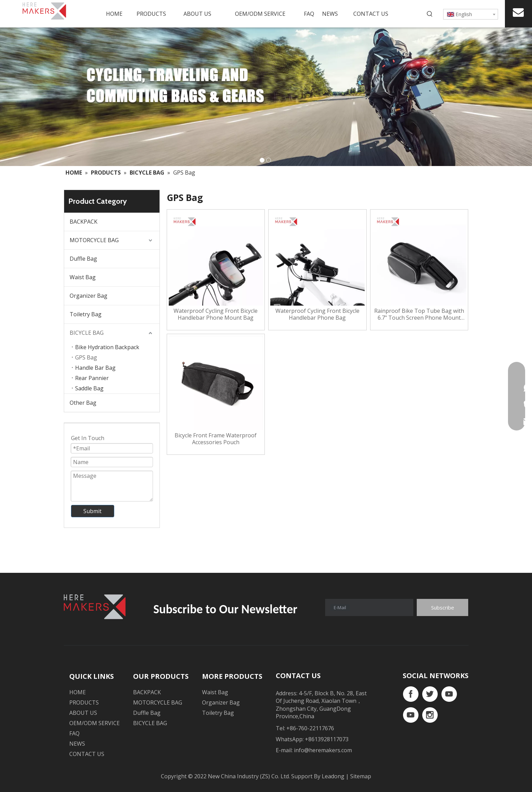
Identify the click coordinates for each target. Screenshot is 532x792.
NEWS (77, 744)
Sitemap (361, 776)
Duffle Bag (83, 259)
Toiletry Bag (86, 314)
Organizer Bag (88, 296)
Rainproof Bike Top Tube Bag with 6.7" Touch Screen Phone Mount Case (419, 314)
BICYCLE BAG (87, 333)
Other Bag (83, 403)
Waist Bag (83, 277)
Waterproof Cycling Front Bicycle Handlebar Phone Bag (317, 314)
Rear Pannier (92, 378)
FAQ (74, 733)
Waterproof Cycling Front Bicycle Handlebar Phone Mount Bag (216, 314)
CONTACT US (87, 754)
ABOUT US (83, 713)
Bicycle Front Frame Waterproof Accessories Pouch (216, 439)
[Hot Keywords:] (430, 14)
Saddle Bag (89, 388)
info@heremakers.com (323, 750)
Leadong (334, 776)
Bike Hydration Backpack (107, 347)
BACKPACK (84, 222)
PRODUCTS (84, 702)
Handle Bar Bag (95, 368)
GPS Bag (86, 357)
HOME (78, 692)
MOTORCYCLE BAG (94, 240)
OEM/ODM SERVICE (94, 723)
